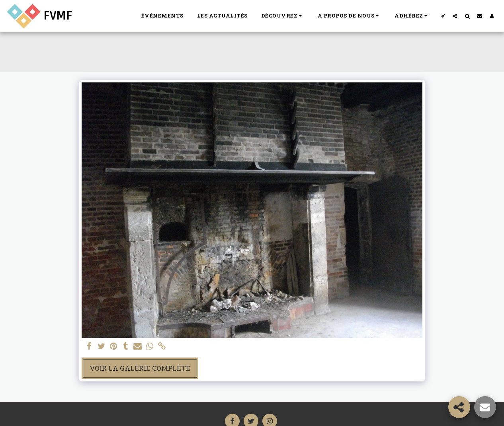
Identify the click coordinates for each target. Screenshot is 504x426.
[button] (283, 16)
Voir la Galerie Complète (140, 368)
